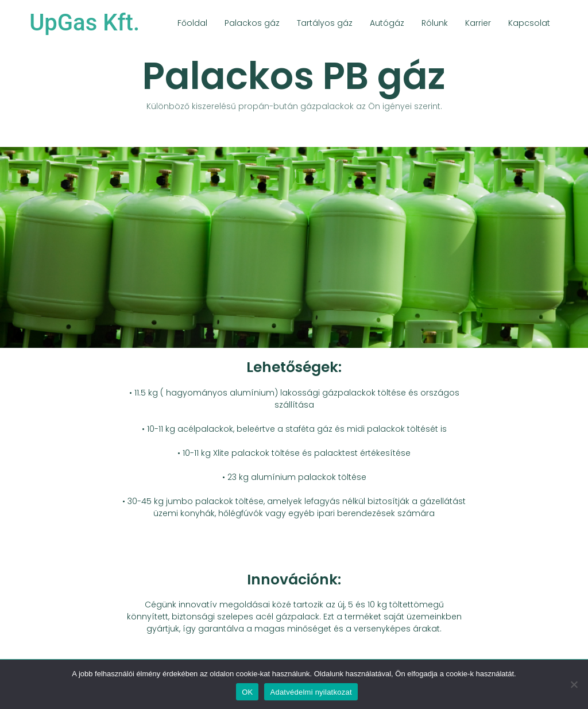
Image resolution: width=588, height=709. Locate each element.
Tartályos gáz (325, 23)
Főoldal (192, 23)
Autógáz (387, 23)
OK (247, 692)
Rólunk (435, 23)
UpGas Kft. (84, 23)
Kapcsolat (529, 23)
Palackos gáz (252, 23)
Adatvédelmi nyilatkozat (311, 692)
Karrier (478, 23)
